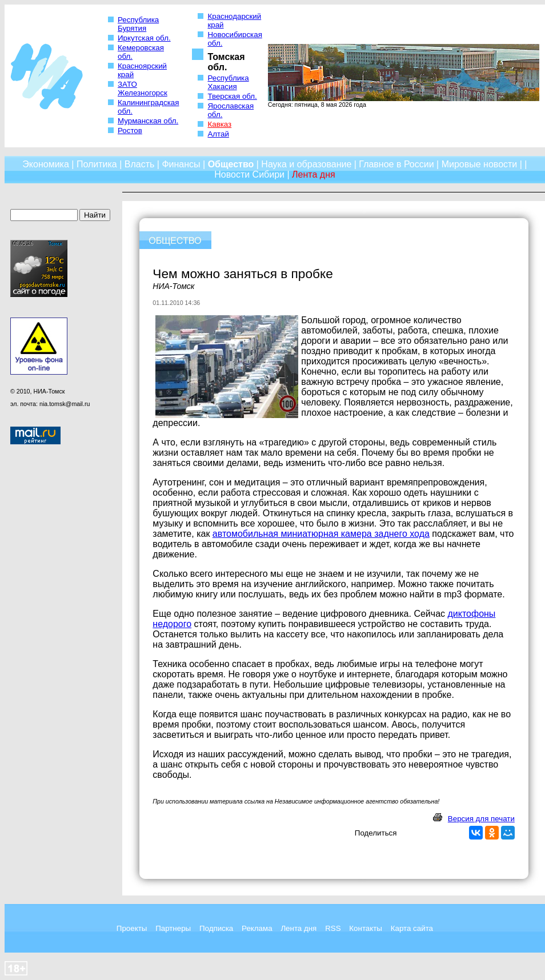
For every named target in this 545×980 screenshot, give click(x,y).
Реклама (257, 928)
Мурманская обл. (148, 121)
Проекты (132, 928)
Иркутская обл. (144, 38)
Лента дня (298, 928)
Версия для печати (481, 819)
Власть (140, 164)
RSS (333, 928)
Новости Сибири (249, 174)
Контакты (366, 928)
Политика (97, 164)
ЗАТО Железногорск (143, 89)
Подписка (216, 928)
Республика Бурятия (138, 24)
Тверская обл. (232, 96)
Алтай (218, 134)
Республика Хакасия (228, 82)
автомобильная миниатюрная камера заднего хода (321, 534)
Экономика (46, 164)
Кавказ (219, 124)
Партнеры (173, 928)
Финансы (181, 164)
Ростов (130, 130)
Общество (231, 164)
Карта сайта (412, 928)
